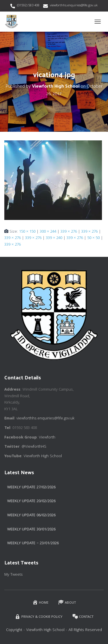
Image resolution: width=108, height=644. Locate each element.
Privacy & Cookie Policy (39, 617)
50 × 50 (93, 238)
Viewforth (47, 438)
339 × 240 (54, 238)
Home (40, 602)
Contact (83, 617)
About (67, 602)
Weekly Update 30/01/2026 (31, 530)
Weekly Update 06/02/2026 (31, 515)
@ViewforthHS (34, 447)
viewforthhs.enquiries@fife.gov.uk (74, 6)
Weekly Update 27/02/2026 (31, 487)
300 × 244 (48, 232)
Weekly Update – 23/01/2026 (33, 543)
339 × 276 (69, 232)
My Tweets (14, 575)
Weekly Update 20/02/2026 (31, 501)
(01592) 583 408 (28, 6)
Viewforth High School (43, 456)
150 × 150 (27, 232)
